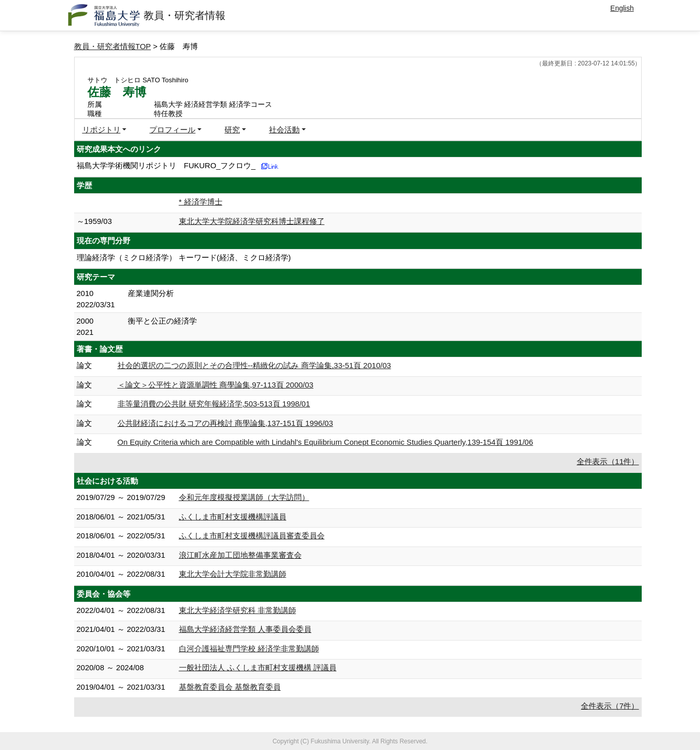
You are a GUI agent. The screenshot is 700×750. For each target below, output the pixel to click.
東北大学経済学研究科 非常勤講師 (238, 610)
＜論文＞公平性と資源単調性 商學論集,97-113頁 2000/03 (216, 385)
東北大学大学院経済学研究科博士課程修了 (252, 221)
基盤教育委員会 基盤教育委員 (230, 687)
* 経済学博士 (201, 202)
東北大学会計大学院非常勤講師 (233, 574)
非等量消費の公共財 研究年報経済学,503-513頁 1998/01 (214, 404)
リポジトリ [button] (101, 130)
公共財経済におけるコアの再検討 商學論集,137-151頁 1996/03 (225, 423)
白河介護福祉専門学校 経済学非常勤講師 (249, 649)
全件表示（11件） (608, 461)
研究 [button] (232, 130)
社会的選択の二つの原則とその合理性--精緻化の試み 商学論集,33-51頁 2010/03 (254, 365)
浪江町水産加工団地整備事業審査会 (240, 555)
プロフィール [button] (172, 130)
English (622, 8)
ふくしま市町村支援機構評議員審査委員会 (252, 536)
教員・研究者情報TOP (113, 46)
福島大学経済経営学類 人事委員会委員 (245, 629)
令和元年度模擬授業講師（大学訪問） (244, 497)
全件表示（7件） (610, 706)
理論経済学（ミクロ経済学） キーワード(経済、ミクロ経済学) (184, 257)
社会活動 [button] (284, 130)
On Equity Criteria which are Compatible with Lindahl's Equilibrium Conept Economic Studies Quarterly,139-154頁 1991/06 (325, 442)
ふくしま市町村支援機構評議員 (233, 517)
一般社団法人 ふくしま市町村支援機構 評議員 (258, 667)
